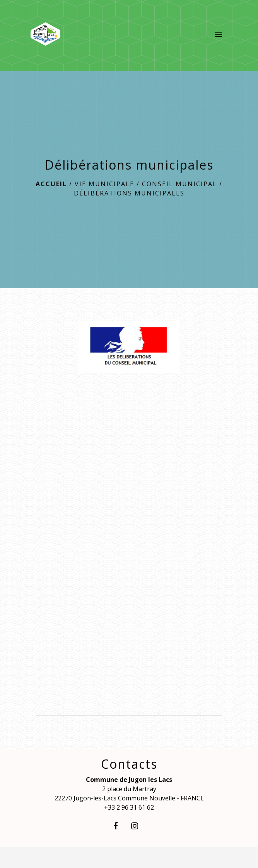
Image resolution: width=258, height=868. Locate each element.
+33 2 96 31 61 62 (129, 807)
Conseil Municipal (179, 184)
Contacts (129, 764)
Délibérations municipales (129, 193)
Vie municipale (104, 184)
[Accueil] (46, 36)
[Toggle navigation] (219, 36)
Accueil (51, 184)
